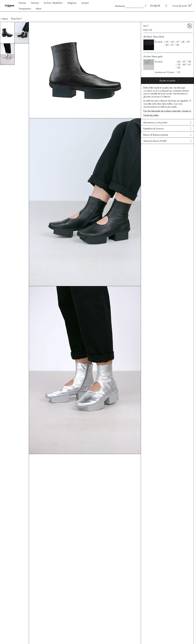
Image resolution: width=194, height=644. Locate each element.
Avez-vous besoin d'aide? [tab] (155, 132)
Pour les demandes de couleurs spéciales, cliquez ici (167, 102)
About (38, 9)
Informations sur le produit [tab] (155, 114)
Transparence (25, 9)
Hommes (35, 3)
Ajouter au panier (167, 72)
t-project (85, 3)
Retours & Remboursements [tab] (156, 126)
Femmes (22, 3)
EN (152, 6)
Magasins (72, 3)
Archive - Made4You (53, 3)
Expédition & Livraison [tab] (154, 120)
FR (155, 6)
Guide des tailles (151, 107)
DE (159, 6)
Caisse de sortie (181, 6)
